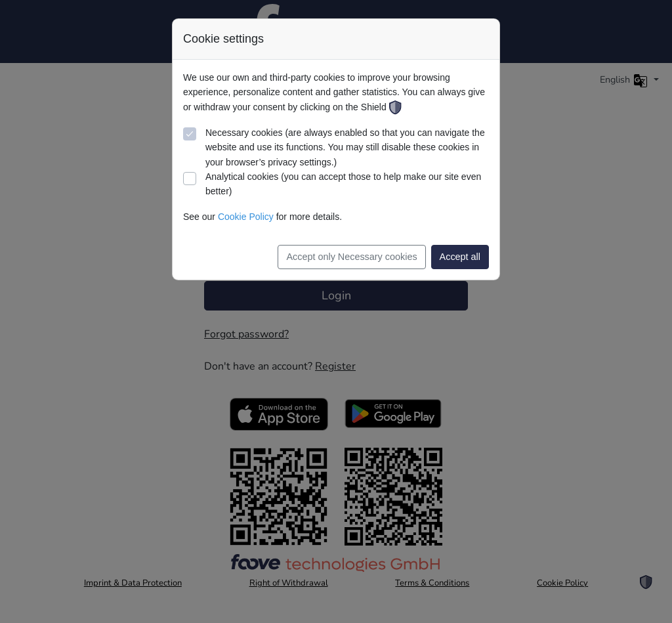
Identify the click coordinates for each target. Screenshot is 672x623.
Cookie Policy (246, 217)
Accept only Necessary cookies (351, 257)
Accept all (460, 257)
